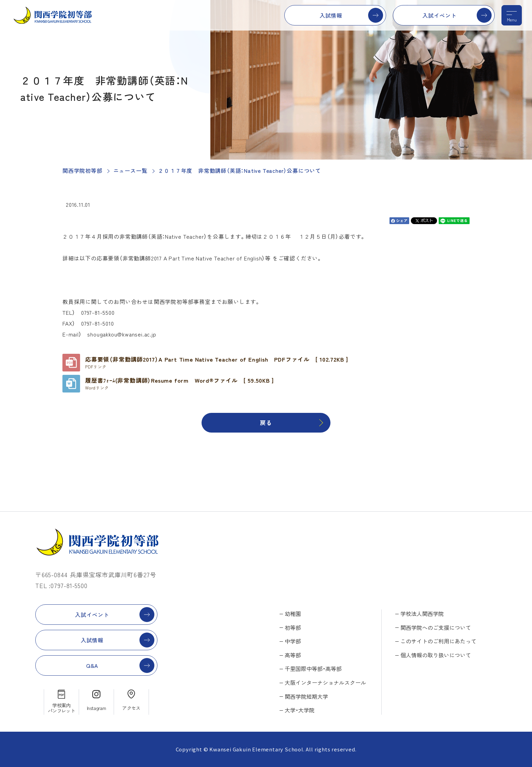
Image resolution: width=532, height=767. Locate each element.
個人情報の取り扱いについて (436, 655)
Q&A (92, 665)
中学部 (293, 641)
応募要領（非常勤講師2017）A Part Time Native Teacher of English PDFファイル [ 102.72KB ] (217, 362)
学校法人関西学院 (422, 614)
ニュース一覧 (130, 170)
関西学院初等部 (82, 170)
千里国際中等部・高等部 (313, 669)
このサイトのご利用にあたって (438, 641)
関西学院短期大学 (306, 696)
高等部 (293, 655)
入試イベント (440, 15)
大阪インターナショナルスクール (325, 682)
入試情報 (331, 15)
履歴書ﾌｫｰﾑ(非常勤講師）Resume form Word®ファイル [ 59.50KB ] (179, 383)
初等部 (293, 627)
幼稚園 (293, 614)
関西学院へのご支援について (436, 627)
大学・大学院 (300, 710)
